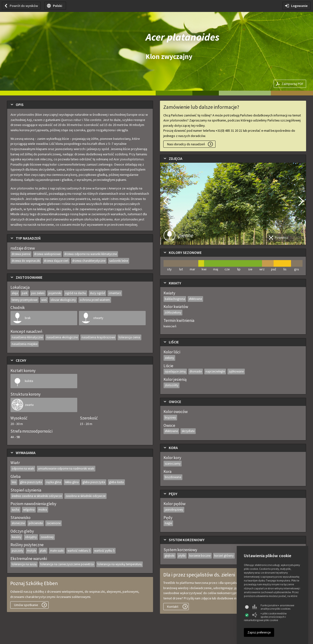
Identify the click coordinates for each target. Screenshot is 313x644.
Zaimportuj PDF (292, 84)
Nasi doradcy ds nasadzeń (186, 144)
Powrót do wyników (24, 6)
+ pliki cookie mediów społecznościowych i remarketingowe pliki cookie (265, 617)
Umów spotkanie (26, 605)
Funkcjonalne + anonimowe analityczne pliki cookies (273, 607)
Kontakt (173, 607)
